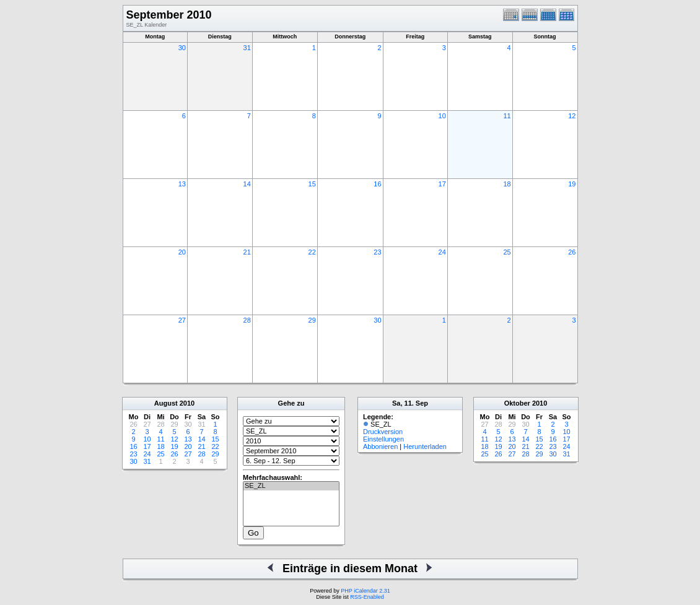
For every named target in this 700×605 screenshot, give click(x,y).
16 (377, 184)
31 (247, 48)
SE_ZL (291, 486)
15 (312, 184)
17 (442, 184)
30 (182, 48)
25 (507, 252)
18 (507, 184)
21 (247, 252)
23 (377, 252)
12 (572, 116)
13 (182, 184)
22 (312, 252)
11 (507, 116)
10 (442, 116)
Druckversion (383, 432)
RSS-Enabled (367, 597)
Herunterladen (425, 446)
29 (312, 320)
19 (572, 184)
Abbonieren (380, 446)
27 (182, 320)
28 (247, 320)
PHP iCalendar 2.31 (365, 591)
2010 (187, 403)
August (166, 403)
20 (182, 252)
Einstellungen (383, 439)
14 (247, 184)
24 (442, 252)
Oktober (517, 403)
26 (572, 252)
